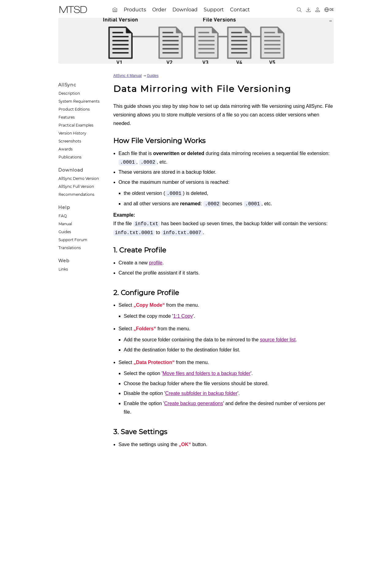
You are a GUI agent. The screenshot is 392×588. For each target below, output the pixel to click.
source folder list (278, 340)
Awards (66, 149)
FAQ (63, 216)
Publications (70, 157)
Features (67, 117)
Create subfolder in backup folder (202, 393)
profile (156, 263)
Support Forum (73, 240)
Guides (65, 232)
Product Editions (74, 109)
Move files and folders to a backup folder (207, 373)
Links (63, 269)
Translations (70, 248)
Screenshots (70, 141)
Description (69, 93)
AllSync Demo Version (79, 178)
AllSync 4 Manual (128, 76)
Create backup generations (194, 403)
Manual (65, 224)
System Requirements (79, 101)
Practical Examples (76, 125)
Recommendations (76, 194)
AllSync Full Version (76, 186)
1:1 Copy (183, 316)
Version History (72, 133)
